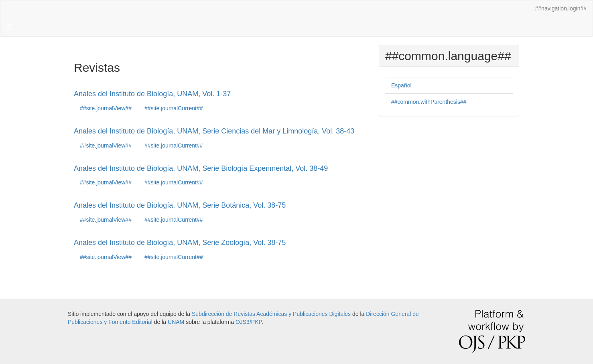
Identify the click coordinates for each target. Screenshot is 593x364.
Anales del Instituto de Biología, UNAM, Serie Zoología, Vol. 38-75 (180, 243)
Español (401, 85)
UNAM (176, 322)
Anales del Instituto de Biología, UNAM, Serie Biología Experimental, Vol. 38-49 (201, 168)
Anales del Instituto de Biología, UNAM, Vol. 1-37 (152, 94)
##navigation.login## (561, 8)
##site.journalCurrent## (174, 108)
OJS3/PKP (249, 322)
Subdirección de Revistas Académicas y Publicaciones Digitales (271, 314)
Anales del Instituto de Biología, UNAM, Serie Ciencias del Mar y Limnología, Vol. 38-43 (214, 131)
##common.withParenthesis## (429, 102)
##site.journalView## (106, 108)
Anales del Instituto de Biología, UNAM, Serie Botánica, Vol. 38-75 (180, 205)
